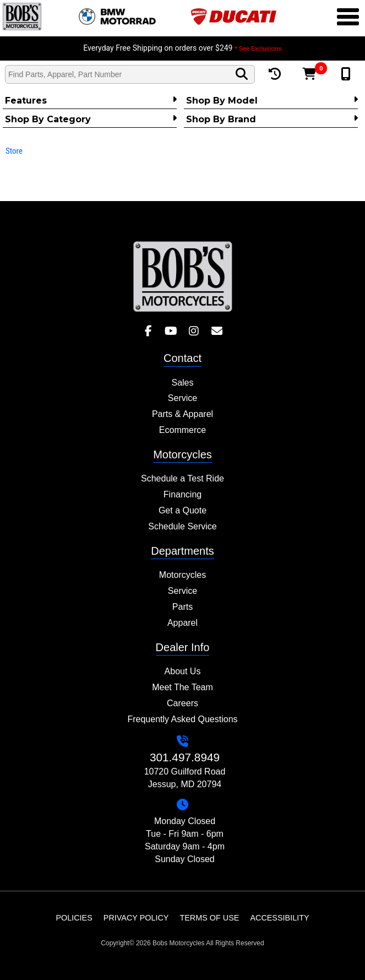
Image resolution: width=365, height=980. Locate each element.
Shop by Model (272, 100)
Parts (182, 607)
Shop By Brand (272, 119)
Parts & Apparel (182, 414)
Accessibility (279, 918)
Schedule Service (182, 526)
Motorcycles (182, 575)
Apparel (182, 623)
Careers (182, 703)
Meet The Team (182, 687)
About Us (183, 671)
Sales (182, 383)
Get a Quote (182, 510)
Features (91, 100)
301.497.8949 (185, 757)
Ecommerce (182, 430)
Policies (74, 918)
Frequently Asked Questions (182, 719)
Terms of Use (209, 918)
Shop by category (91, 119)
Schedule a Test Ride (182, 478)
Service (182, 398)
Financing (182, 494)
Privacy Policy (136, 918)
